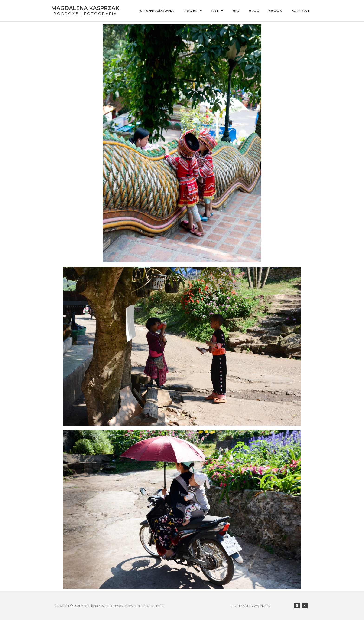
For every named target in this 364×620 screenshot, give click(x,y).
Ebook (275, 11)
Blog (254, 11)
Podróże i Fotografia (85, 14)
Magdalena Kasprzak (85, 8)
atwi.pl (159, 606)
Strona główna (157, 11)
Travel (192, 11)
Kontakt (301, 11)
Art (217, 11)
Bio (236, 11)
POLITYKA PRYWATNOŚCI (251, 606)
